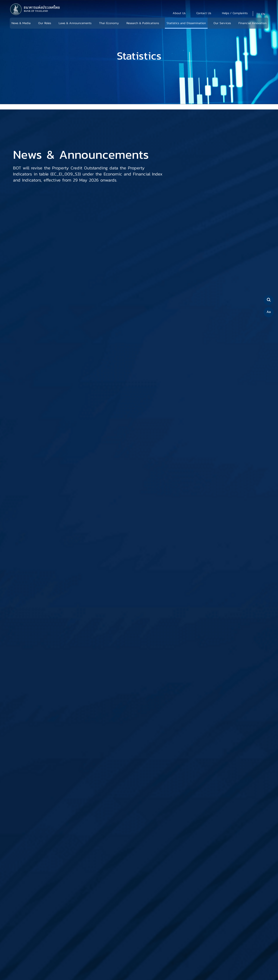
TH (258, 14)
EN (263, 14)
